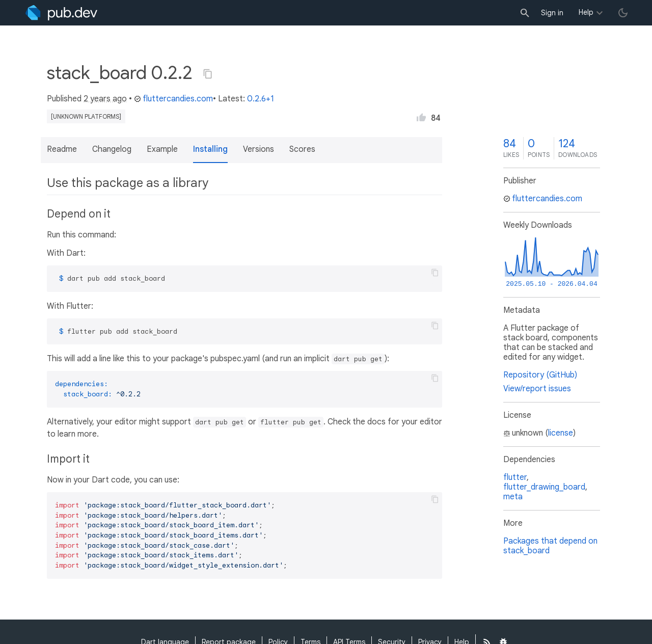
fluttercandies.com (173, 99)
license (561, 433)
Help (586, 12)
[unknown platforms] (86, 116)
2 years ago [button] (105, 99)
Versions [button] (259, 149)
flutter (515, 477)
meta (513, 497)
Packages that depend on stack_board (550, 546)
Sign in (552, 13)
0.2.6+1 (261, 99)
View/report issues (537, 389)
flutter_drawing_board (544, 487)
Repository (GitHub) (540, 375)
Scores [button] (302, 149)
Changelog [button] (112, 149)
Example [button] (162, 149)
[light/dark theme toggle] (623, 13)
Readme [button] (62, 149)
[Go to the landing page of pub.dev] (61, 13)
